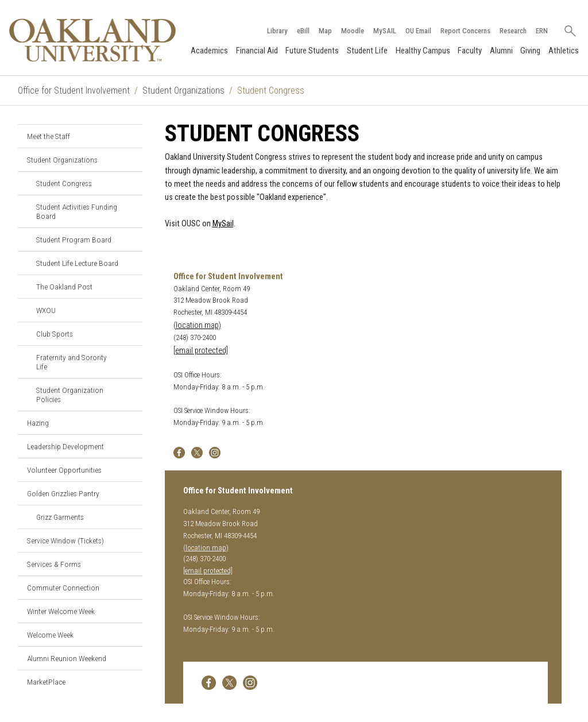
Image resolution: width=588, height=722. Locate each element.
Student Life (367, 51)
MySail (223, 224)
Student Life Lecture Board (77, 263)
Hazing (38, 423)
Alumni (501, 51)
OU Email (418, 31)
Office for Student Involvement (74, 90)
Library (277, 31)
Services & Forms (54, 564)
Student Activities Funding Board (77, 211)
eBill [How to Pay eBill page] (303, 31)
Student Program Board (74, 240)
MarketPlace (46, 682)
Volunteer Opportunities (64, 470)
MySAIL (385, 31)
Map (325, 31)
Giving (530, 51)
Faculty (470, 51)
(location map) (197, 325)
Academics (209, 51)
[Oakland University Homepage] (92, 40)
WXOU (46, 310)
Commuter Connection (63, 588)
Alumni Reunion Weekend (67, 658)
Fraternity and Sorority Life (71, 362)
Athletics (564, 51)
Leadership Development (65, 446)
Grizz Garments (60, 517)
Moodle (353, 31)
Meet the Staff (49, 136)
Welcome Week (50, 635)
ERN (542, 31)
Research (513, 31)
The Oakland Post (64, 287)
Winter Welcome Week (61, 611)
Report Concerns (465, 31)
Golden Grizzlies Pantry (63, 493)
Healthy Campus (423, 51)
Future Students (312, 51)
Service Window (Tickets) (65, 540)
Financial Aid (257, 51)
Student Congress (64, 183)
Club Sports (55, 334)
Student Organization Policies (70, 395)
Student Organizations (183, 90)
